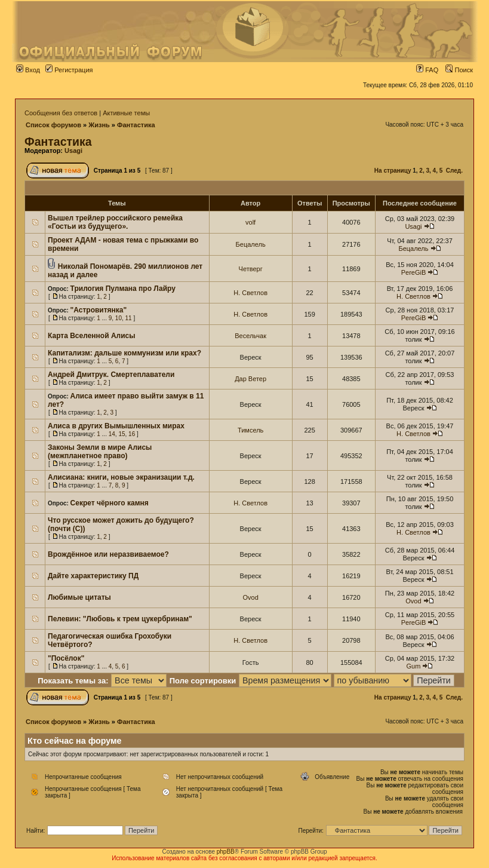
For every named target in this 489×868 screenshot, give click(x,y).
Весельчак (250, 336)
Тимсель (250, 430)
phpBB (226, 852)
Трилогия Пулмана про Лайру (123, 289)
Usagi (73, 151)
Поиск (459, 70)
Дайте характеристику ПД (93, 576)
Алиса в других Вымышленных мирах (116, 426)
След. (454, 171)
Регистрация (69, 70)
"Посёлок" (66, 658)
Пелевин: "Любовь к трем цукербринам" (120, 619)
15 (122, 434)
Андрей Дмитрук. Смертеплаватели (111, 375)
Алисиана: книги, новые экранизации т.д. (121, 477)
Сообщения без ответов (61, 113)
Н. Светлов (250, 293)
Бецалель (251, 244)
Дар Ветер (250, 379)
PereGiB (414, 272)
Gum (414, 666)
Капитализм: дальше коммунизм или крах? (124, 353)
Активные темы (126, 113)
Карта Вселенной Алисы (91, 336)
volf (250, 222)
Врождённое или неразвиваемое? (108, 554)
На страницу (393, 171)
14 (112, 434)
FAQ (427, 70)
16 (132, 434)
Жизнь (99, 125)
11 (129, 318)
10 (119, 318)
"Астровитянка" (99, 310)
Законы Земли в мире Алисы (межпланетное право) (100, 452)
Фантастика (136, 125)
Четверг (251, 269)
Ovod (250, 597)
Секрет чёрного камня (110, 503)
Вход (28, 70)
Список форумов (53, 125)
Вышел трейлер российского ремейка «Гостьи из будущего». (115, 222)
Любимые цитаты (79, 597)
